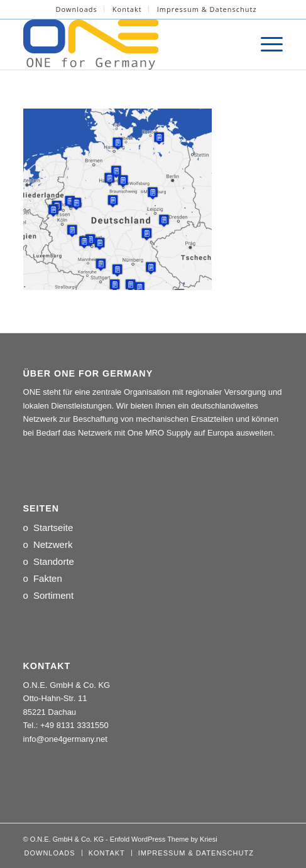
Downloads (76, 9)
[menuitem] (76, 9)
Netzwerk (53, 544)
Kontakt (127, 9)
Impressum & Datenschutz (207, 9)
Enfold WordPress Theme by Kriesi (164, 839)
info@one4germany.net (65, 739)
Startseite (53, 528)
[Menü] (265, 45)
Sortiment (53, 595)
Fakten (48, 578)
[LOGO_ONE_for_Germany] (127, 45)
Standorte (54, 561)
